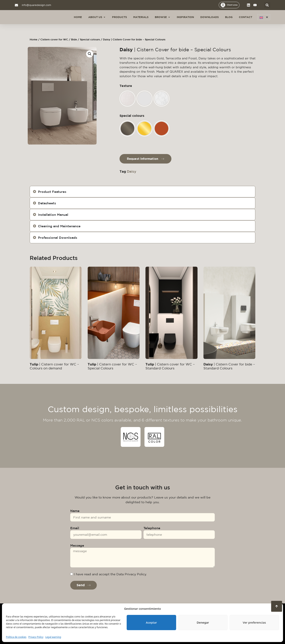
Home (34, 39)
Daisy (132, 171)
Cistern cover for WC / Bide (59, 39)
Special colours (90, 39)
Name (75, 511)
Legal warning (53, 637)
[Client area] (223, 5)
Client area (232, 5)
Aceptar (151, 622)
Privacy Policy (36, 637)
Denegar (203, 622)
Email (75, 528)
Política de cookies (16, 637)
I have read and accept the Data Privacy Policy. (110, 574)
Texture (126, 86)
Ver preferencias (254, 622)
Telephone (152, 528)
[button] (267, 5)
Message (77, 545)
